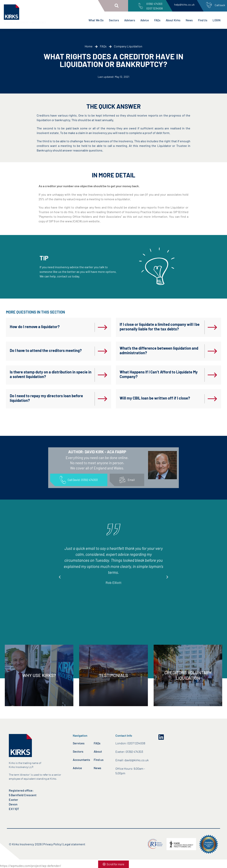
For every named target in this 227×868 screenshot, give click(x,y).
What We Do (96, 20)
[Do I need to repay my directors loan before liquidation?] (103, 399)
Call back (220, 5)
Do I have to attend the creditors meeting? (46, 350)
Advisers (130, 20)
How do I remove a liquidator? (35, 327)
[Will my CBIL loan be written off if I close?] (212, 399)
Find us (99, 760)
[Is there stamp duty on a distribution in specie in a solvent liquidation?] (103, 375)
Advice (145, 20)
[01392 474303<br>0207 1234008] (141, 6)
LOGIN (217, 20)
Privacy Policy (52, 844)
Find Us (203, 20)
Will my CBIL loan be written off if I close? (155, 398)
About (98, 751)
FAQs (157, 20)
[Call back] (209, 5)
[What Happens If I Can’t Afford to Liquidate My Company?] (212, 375)
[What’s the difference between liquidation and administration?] (212, 351)
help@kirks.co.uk (184, 5)
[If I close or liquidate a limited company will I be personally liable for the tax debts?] (212, 327)
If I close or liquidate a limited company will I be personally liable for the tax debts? (160, 327)
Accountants (81, 760)
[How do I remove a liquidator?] (103, 327)
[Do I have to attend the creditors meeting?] (103, 351)
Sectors (114, 20)
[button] (117, 6)
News (189, 20)
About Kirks (173, 20)
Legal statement (74, 844)
